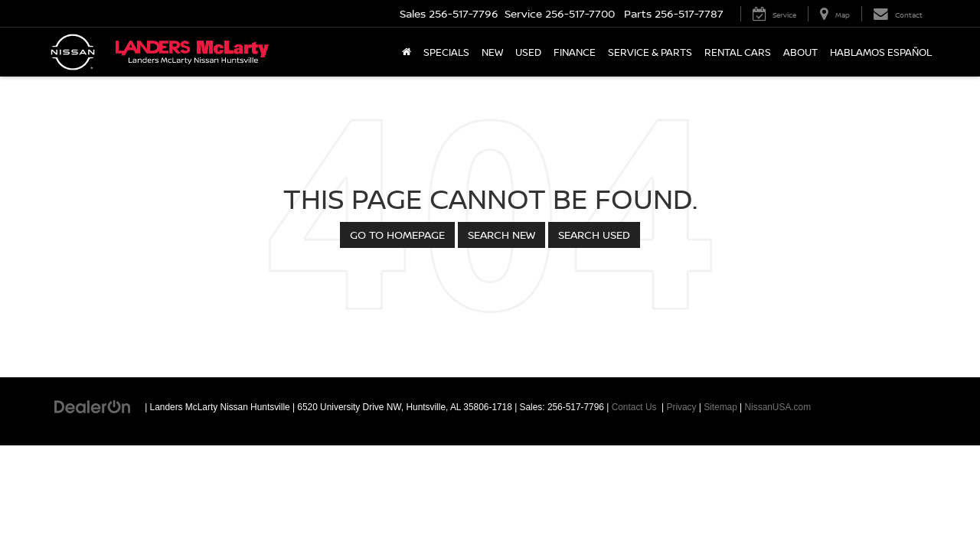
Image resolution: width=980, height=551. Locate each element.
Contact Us (634, 407)
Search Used (594, 235)
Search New (501, 235)
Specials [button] (446, 52)
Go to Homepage (397, 235)
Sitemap (720, 407)
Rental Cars (738, 52)
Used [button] (528, 52)
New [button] (492, 52)
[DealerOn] (93, 406)
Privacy (682, 407)
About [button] (800, 52)
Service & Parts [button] (650, 52)
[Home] (407, 52)
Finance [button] (575, 52)
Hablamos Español (881, 52)
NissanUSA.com (778, 407)
